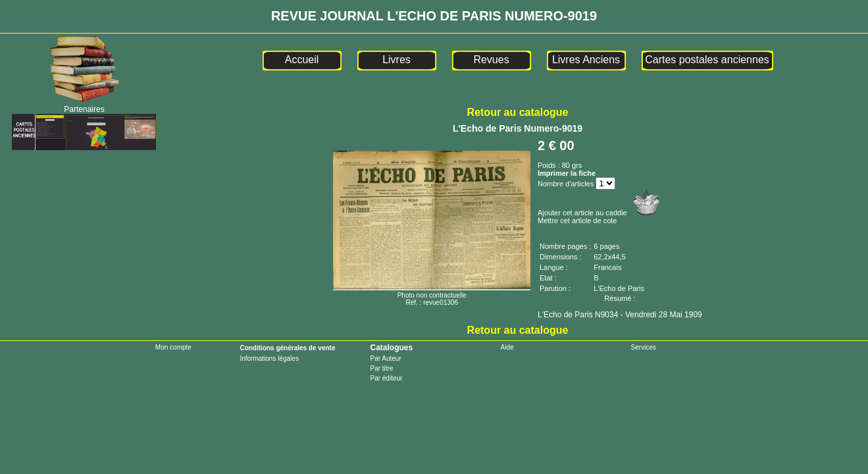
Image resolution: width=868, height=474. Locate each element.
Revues (491, 60)
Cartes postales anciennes (707, 60)
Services (644, 347)
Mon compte (173, 347)
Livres (396, 60)
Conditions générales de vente (287, 348)
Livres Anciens (586, 60)
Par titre (381, 368)
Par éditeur (386, 378)
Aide (507, 347)
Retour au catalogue (518, 112)
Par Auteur (385, 358)
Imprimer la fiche (567, 173)
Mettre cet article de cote (577, 221)
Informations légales (269, 358)
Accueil (302, 60)
